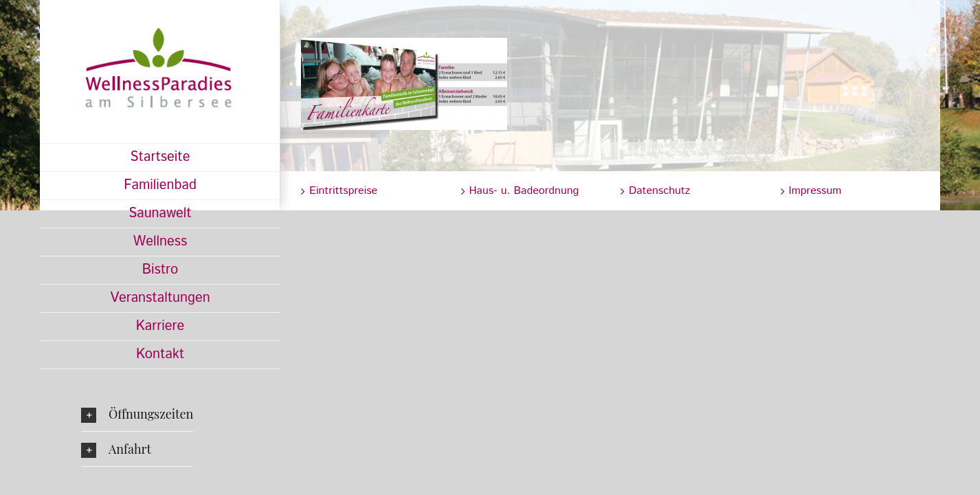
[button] (137, 414)
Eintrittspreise (343, 191)
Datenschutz (659, 191)
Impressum (815, 191)
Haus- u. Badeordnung (524, 191)
